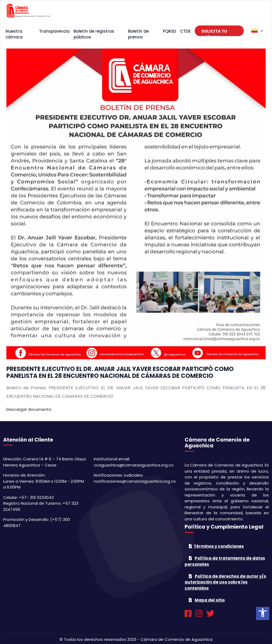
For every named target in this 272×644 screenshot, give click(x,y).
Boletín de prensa (138, 34)
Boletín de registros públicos (94, 34)
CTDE (185, 31)
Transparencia (54, 31)
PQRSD (169, 31)
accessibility (263, 613)
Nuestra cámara (14, 34)
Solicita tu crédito (214, 32)
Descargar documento (29, 409)
